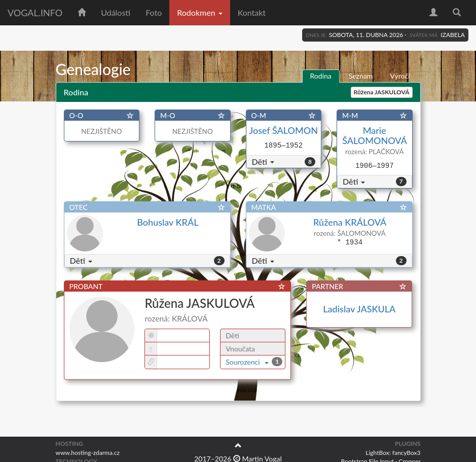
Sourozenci (247, 362)
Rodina (321, 76)
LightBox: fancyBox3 (393, 453)
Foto (154, 12)
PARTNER (327, 286)
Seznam (361, 76)
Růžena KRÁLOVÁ (350, 222)
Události (116, 12)
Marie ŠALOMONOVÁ (374, 135)
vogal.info (35, 13)
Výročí (400, 76)
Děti (263, 162)
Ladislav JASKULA (359, 309)
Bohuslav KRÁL (168, 222)
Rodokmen (199, 12)
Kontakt (252, 12)
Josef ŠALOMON (284, 130)
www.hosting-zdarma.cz (88, 453)
